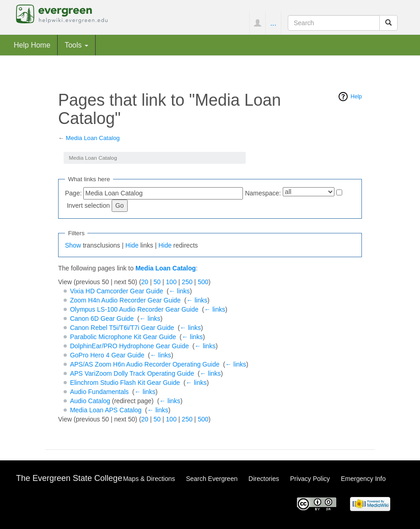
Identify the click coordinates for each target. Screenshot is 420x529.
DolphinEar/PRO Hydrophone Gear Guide (129, 346)
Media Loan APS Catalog (106, 410)
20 (145, 282)
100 (171, 282)
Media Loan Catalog (93, 138)
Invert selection (88, 205)
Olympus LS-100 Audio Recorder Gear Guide (134, 309)
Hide (132, 245)
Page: (73, 193)
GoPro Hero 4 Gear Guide (107, 355)
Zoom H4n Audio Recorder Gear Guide (125, 300)
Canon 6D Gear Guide (102, 318)
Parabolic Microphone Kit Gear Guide (123, 337)
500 (203, 282)
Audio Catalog (90, 401)
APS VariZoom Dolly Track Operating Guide (132, 373)
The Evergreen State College (69, 478)
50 (157, 282)
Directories (264, 479)
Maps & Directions (149, 479)
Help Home (32, 45)
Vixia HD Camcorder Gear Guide (117, 291)
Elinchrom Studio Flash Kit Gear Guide (125, 383)
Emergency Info (363, 479)
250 (187, 282)
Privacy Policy (310, 479)
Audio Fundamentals (99, 392)
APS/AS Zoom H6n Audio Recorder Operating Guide (145, 364)
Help (356, 97)
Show (73, 245)
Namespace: (263, 193)
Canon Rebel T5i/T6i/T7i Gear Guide (122, 328)
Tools (76, 45)
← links (179, 291)
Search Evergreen (212, 479)
